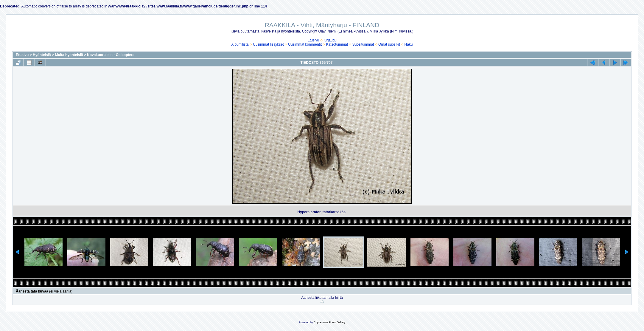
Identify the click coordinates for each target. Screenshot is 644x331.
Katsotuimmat (337, 44)
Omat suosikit (389, 44)
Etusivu (313, 40)
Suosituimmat (363, 44)
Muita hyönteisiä (69, 55)
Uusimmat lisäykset (268, 44)
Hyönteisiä (42, 55)
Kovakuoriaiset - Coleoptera (111, 55)
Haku (408, 44)
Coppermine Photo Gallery (329, 322)
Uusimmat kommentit (305, 44)
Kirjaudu (330, 40)
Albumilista (240, 44)
